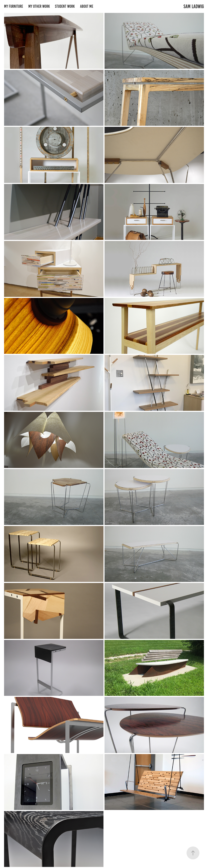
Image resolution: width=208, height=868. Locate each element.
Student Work (65, 6)
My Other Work (39, 6)
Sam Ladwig (194, 6)
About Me (87, 6)
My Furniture (14, 6)
